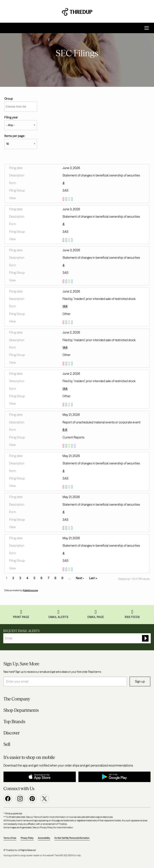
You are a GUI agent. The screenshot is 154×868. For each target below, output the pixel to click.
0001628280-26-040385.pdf (64, 199)
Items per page (14, 136)
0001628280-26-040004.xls (70, 405)
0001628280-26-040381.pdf (64, 281)
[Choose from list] (21, 107)
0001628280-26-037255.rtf (67, 528)
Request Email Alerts (21, 631)
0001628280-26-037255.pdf (64, 528)
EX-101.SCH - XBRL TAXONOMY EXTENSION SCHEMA (75, 446)
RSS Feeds (132, 617)
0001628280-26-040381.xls (70, 281)
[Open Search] (147, 28)
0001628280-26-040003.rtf (67, 322)
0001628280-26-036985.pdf (64, 446)
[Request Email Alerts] (77, 638)
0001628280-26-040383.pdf (64, 240)
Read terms (95, 672)
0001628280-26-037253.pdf (64, 569)
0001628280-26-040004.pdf (64, 405)
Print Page (21, 617)
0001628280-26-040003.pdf (64, 322)
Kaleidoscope (30, 590)
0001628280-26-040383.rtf (67, 240)
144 (65, 306)
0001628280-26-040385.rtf (67, 199)
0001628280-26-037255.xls (70, 528)
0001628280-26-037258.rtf (67, 487)
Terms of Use (10, 838)
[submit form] (145, 638)
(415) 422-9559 (66, 855)
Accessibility (44, 838)
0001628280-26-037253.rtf (67, 569)
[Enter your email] (65, 681)
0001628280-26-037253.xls (70, 569)
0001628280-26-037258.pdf (64, 487)
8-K (65, 430)
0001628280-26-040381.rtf (67, 281)
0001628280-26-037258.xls (70, 487)
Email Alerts (58, 617)
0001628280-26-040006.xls (70, 364)
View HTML (72, 199)
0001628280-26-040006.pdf (64, 364)
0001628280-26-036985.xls (70, 446)
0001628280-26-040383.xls (70, 240)
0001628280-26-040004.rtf (67, 405)
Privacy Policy (27, 838)
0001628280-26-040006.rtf (67, 364)
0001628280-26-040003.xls (70, 322)
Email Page (96, 617)
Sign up (140, 681)
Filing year (11, 117)
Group (9, 99)
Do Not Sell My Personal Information (72, 838)
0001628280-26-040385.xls (70, 199)
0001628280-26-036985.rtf (67, 446)
